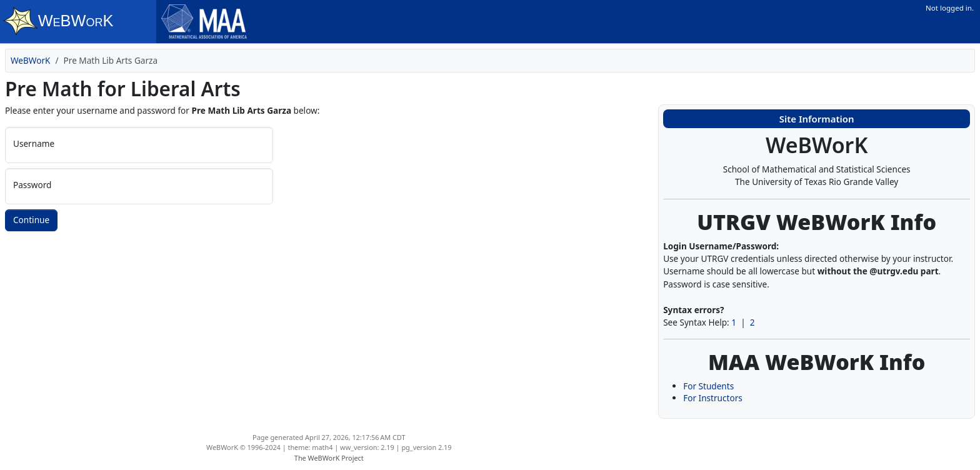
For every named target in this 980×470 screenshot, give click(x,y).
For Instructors (713, 398)
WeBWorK (31, 60)
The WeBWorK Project (329, 458)
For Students (708, 386)
